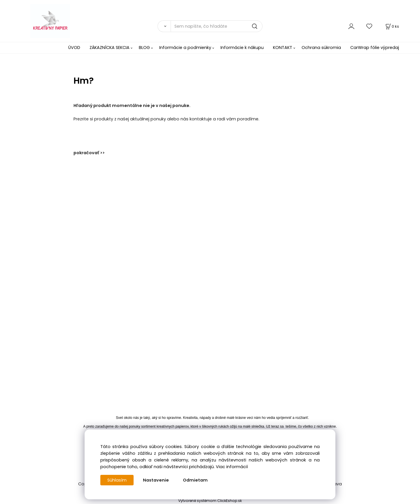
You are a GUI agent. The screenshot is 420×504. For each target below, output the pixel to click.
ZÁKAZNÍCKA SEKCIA (110, 48)
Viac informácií (232, 467)
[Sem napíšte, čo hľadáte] (217, 26)
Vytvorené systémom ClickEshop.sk (210, 501)
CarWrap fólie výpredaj (375, 48)
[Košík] (392, 26)
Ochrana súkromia (321, 48)
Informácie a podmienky (185, 48)
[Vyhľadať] (164, 26)
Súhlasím (117, 480)
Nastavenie (156, 480)
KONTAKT (283, 48)
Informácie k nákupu (242, 48)
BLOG (144, 48)
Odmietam (195, 480)
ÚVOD (74, 48)
